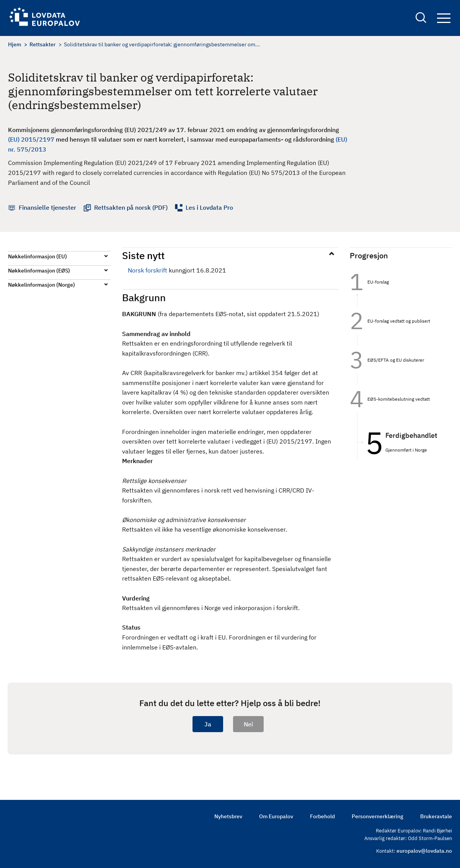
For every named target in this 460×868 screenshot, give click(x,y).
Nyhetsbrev (228, 816)
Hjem (15, 44)
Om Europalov (276, 816)
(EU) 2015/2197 (31, 139)
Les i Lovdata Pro (209, 207)
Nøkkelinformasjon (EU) (38, 256)
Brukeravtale (436, 816)
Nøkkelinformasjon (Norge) (42, 285)
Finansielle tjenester (47, 207)
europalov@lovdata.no (424, 851)
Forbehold (322, 816)
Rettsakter (42, 44)
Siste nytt (143, 255)
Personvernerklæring (378, 816)
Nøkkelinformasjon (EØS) (39, 271)
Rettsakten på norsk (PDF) (131, 207)
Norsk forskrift (148, 270)
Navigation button (444, 18)
